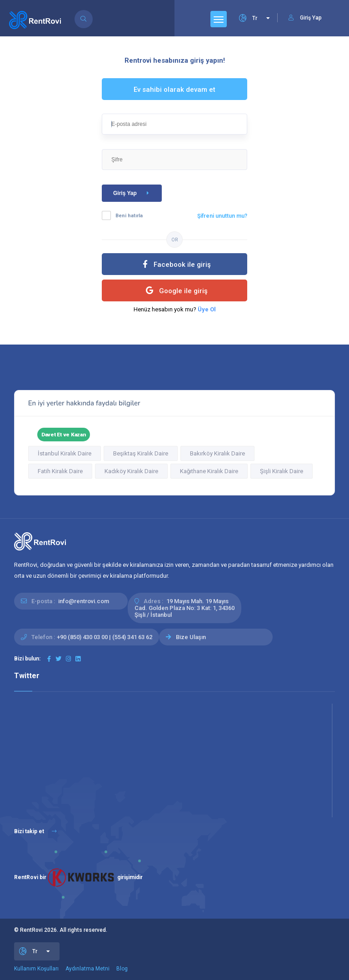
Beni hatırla (129, 216)
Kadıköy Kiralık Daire (131, 471)
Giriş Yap (133, 193)
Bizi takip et (35, 831)
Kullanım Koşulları (36, 969)
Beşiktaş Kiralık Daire (141, 453)
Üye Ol (207, 309)
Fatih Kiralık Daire (60, 471)
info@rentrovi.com (84, 601)
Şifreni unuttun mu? (222, 216)
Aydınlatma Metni (87, 969)
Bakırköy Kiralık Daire (217, 453)
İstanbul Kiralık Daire (65, 453)
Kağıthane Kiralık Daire (209, 471)
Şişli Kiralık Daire (282, 471)
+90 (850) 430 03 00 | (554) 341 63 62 (105, 637)
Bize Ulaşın (191, 637)
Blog (122, 969)
